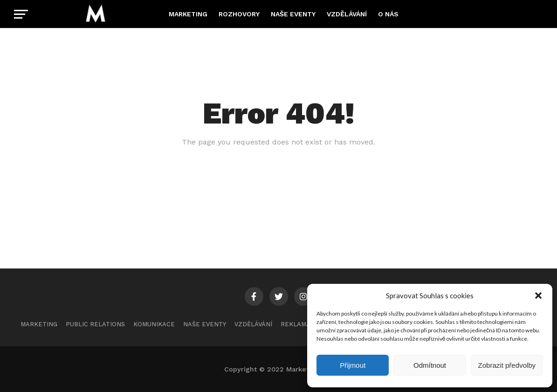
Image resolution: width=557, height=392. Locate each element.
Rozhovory (239, 14)
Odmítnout (430, 365)
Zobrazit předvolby (507, 365)
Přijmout (353, 365)
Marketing (188, 14)
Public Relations (95, 324)
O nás (388, 14)
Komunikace (154, 324)
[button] (538, 296)
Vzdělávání (347, 14)
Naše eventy (293, 14)
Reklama (296, 324)
